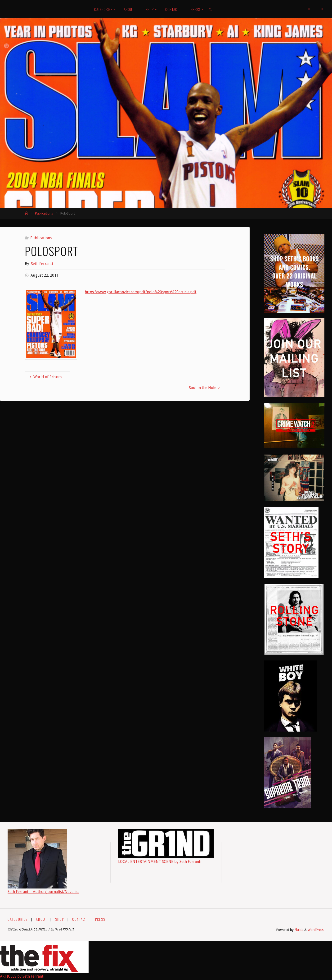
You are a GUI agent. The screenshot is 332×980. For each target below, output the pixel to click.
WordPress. (316, 930)
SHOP (60, 919)
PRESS (100, 919)
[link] (211, 9)
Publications (44, 213)
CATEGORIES (18, 919)
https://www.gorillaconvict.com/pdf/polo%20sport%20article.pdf (141, 292)
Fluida (298, 930)
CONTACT (80, 919)
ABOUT (42, 919)
